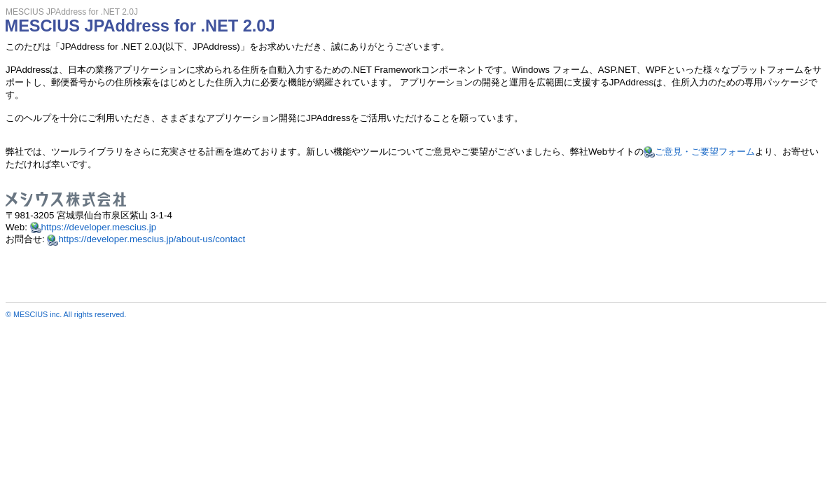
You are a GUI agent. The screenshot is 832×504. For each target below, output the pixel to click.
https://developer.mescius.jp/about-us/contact (152, 239)
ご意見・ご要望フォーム (705, 152)
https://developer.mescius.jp (99, 227)
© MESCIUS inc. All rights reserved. (66, 314)
